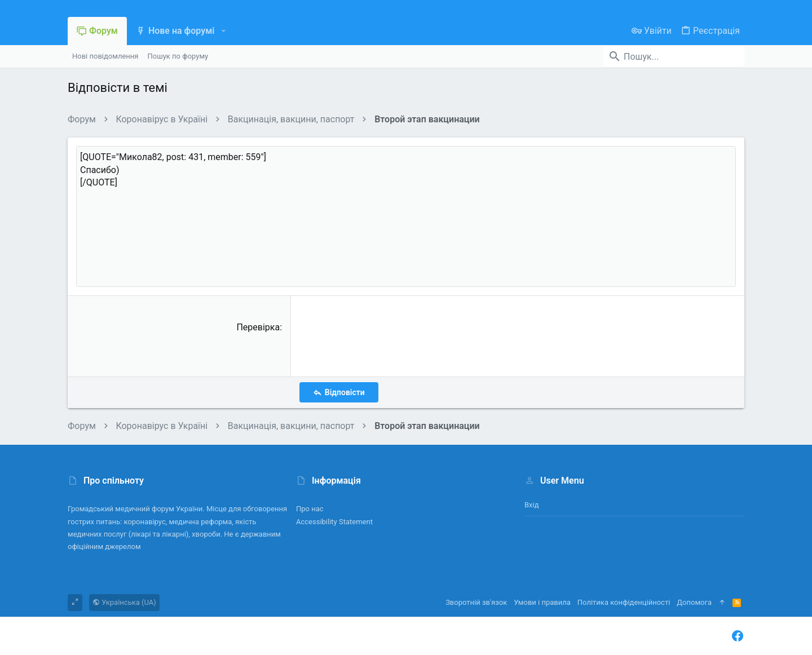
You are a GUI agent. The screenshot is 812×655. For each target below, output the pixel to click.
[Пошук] (674, 56)
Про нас (310, 509)
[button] (223, 31)
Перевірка (258, 327)
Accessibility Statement (334, 522)
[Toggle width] (75, 603)
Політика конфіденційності (624, 602)
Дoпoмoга (694, 602)
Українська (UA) (124, 602)
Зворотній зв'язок (476, 602)
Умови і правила (542, 602)
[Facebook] (738, 636)
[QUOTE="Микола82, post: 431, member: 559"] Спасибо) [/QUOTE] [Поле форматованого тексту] (406, 216)
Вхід (532, 505)
